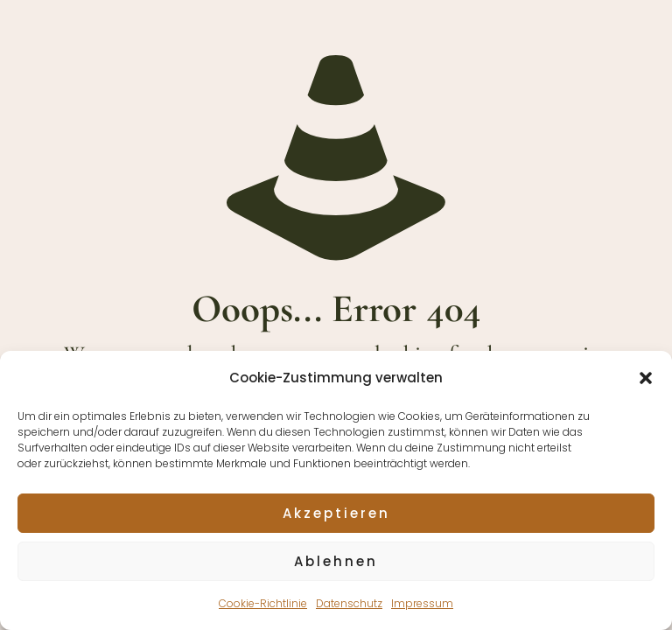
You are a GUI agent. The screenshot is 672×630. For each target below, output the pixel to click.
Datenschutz (349, 603)
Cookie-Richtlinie (263, 603)
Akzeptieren (336, 513)
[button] (646, 378)
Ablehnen (336, 561)
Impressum (422, 603)
